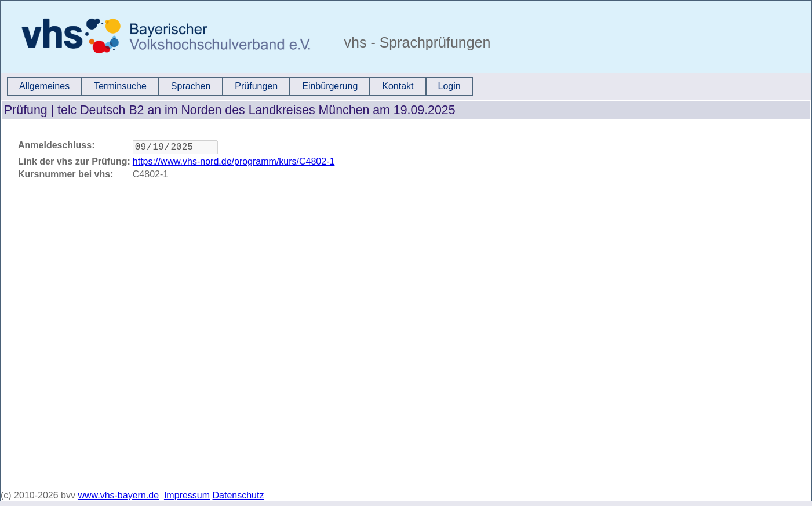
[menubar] (240, 86)
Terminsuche (120, 86)
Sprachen (191, 86)
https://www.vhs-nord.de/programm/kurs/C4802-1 (234, 164)
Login (449, 86)
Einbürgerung (330, 86)
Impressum (187, 495)
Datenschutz (238, 495)
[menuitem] (44, 86)
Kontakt (398, 86)
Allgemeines (44, 86)
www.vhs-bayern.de (118, 495)
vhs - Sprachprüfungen (416, 42)
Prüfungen (256, 86)
